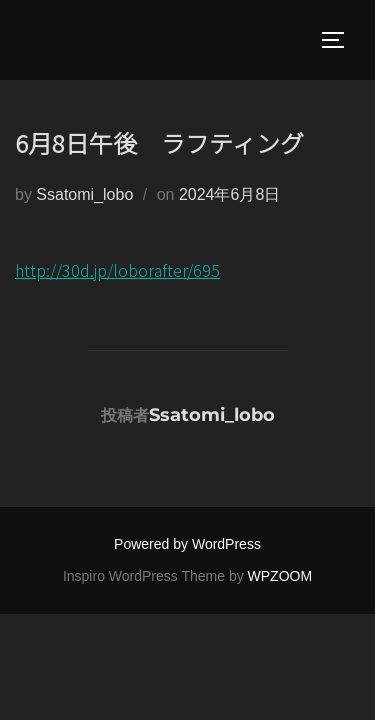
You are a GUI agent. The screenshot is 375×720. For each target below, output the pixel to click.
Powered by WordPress (187, 544)
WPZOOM (280, 576)
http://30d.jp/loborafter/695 (117, 270)
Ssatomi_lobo (84, 194)
